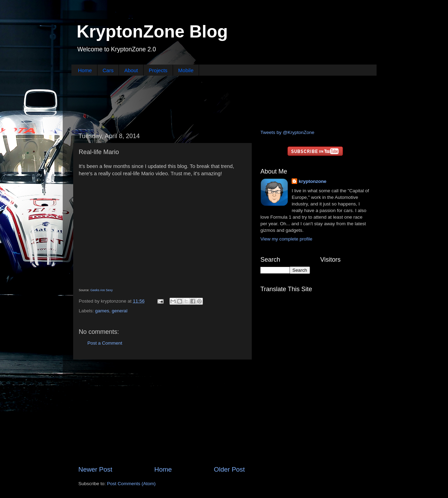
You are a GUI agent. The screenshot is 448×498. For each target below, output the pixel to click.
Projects (158, 70)
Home (85, 70)
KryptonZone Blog (152, 32)
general (119, 311)
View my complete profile (286, 239)
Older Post (229, 469)
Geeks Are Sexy (102, 290)
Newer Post (95, 469)
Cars (108, 70)
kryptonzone (312, 181)
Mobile (186, 70)
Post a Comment (105, 343)
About (131, 70)
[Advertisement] (224, 102)
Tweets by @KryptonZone (287, 132)
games (102, 311)
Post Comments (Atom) (131, 484)
